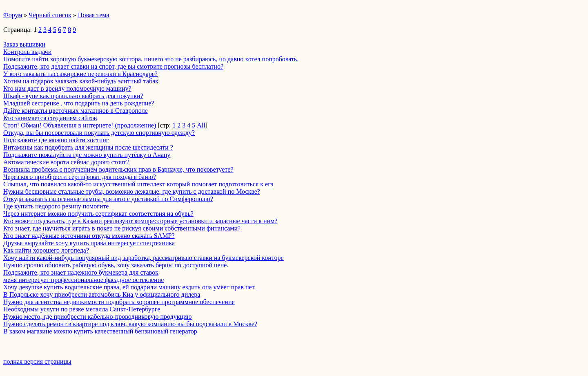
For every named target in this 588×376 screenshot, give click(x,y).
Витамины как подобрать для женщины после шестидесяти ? (88, 147)
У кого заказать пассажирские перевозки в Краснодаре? (80, 74)
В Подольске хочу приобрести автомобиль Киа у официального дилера (102, 294)
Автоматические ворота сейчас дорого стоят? (66, 162)
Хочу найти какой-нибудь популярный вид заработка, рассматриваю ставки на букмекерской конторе (144, 258)
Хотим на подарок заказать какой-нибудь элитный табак (81, 81)
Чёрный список (50, 15)
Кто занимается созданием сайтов (50, 118)
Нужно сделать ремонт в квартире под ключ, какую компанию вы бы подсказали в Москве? (130, 324)
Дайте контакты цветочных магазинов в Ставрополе (76, 111)
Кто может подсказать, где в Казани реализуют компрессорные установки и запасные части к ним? (140, 221)
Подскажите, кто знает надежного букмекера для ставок (81, 272)
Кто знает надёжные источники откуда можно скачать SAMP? (89, 236)
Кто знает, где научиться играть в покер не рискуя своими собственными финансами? (122, 228)
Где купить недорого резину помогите (56, 206)
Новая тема (94, 15)
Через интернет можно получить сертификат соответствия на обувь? (98, 214)
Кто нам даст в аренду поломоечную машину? (67, 88)
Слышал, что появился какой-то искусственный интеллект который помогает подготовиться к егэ (138, 184)
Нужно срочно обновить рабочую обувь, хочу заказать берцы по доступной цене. (116, 265)
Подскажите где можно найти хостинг (56, 140)
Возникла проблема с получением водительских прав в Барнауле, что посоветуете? (118, 169)
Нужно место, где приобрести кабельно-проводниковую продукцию (98, 317)
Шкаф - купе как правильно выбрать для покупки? (73, 96)
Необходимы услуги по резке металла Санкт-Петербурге (82, 309)
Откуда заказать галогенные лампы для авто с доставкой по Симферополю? (108, 199)
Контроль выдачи (27, 52)
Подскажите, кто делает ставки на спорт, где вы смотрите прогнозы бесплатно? (113, 66)
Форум (13, 15)
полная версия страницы (37, 361)
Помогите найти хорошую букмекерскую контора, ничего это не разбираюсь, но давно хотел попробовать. (151, 59)
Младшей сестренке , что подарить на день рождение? (79, 103)
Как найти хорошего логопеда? (46, 250)
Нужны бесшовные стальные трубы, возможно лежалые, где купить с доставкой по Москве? (132, 191)
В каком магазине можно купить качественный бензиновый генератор (100, 331)
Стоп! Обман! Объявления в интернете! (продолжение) (80, 125)
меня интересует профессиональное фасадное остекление (84, 280)
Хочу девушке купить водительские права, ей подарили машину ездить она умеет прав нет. (129, 287)
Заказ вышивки (24, 44)
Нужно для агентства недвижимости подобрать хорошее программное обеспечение (119, 302)
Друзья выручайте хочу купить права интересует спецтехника (89, 243)
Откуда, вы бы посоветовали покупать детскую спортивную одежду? (99, 133)
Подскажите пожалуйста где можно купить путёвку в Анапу (87, 155)
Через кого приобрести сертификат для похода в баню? (80, 177)
